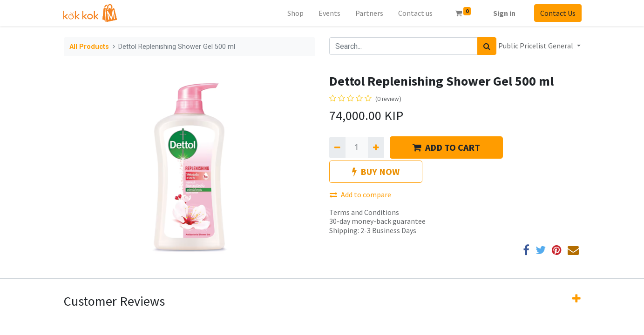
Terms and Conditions (364, 212)
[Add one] (376, 147)
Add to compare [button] (360, 194)
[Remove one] (337, 147)
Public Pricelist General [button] (536, 46)
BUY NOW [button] (376, 171)
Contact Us (557, 13)
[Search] (487, 46)
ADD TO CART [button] (446, 147)
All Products (89, 47)
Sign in (503, 13)
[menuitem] (295, 13)
